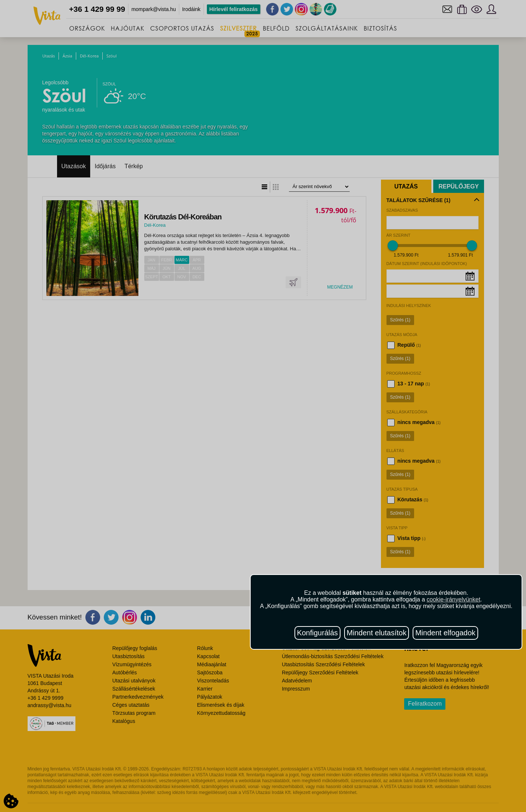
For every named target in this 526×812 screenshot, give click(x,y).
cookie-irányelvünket (453, 599)
